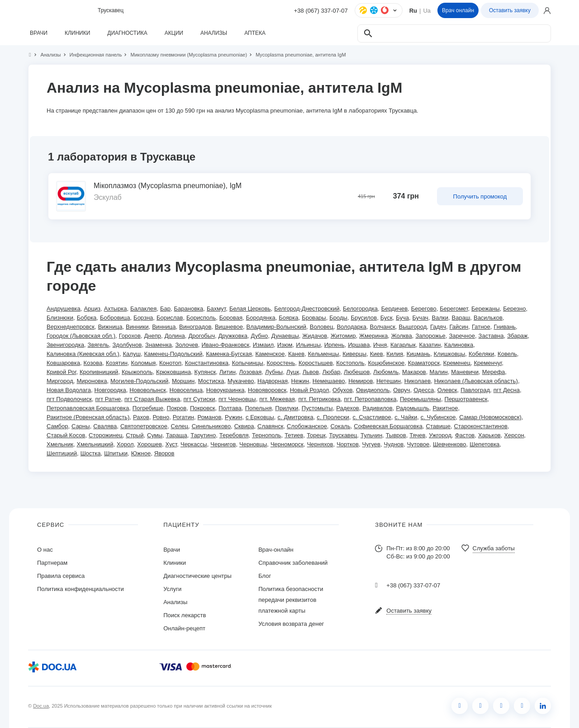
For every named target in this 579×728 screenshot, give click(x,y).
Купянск (205, 372)
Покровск (203, 408)
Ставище (438, 426)
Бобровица (115, 318)
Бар (165, 309)
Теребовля (234, 435)
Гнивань (505, 327)
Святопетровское (144, 426)
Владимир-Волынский (277, 327)
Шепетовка (484, 444)
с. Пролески (333, 417)
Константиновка (207, 363)
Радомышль (412, 408)
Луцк (293, 372)
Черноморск (287, 444)
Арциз (92, 309)
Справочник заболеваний (293, 563)
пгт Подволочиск (69, 399)
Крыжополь (137, 372)
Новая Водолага (69, 390)
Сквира (244, 426)
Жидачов (315, 336)
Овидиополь (373, 390)
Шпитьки (116, 453)
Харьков (489, 435)
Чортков (348, 444)
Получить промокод (480, 196)
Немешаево (329, 381)
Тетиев (294, 435)
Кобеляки (481, 354)
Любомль (386, 372)
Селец (180, 426)
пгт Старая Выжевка (152, 399)
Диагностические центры (197, 576)
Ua (427, 11)
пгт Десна (507, 390)
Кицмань (418, 354)
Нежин (300, 381)
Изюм (285, 345)
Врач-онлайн (276, 550)
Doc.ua (41, 706)
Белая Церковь (250, 309)
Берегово (424, 309)
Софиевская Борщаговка (388, 426)
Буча (402, 318)
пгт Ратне (108, 399)
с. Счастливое (372, 417)
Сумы (155, 435)
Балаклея (143, 309)
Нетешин (389, 381)
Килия (395, 354)
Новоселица (186, 390)
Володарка (351, 327)
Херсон (514, 435)
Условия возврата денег (291, 624)
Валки (440, 318)
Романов (210, 417)
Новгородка (110, 390)
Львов (311, 372)
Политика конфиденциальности (81, 589)
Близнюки (60, 318)
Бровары (314, 318)
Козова (93, 363)
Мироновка (92, 381)
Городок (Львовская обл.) (81, 336)
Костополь (350, 363)
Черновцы (253, 444)
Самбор (57, 426)
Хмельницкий (95, 444)
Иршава (359, 345)
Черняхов (320, 444)
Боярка (288, 318)
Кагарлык (403, 345)
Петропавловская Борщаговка (88, 408)
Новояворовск (267, 390)
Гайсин (459, 327)
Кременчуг (488, 363)
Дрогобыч (202, 336)
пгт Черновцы (237, 399)
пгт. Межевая (277, 399)
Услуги (172, 589)
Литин (228, 372)
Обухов (342, 390)
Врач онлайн (458, 10)
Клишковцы (450, 354)
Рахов (141, 417)
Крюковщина (173, 372)
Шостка (91, 453)
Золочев (186, 345)
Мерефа (494, 372)
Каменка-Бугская (229, 354)
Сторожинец (106, 435)
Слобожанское (307, 426)
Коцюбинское (387, 363)
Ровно (161, 417)
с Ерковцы (260, 417)
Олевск (447, 390)
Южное (141, 453)
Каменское (270, 354)
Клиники (175, 563)
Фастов (465, 435)
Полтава (230, 408)
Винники (137, 327)
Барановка (189, 309)
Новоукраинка (225, 390)
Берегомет (454, 309)
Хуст (171, 444)
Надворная (273, 381)
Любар (332, 372)
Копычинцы (248, 363)
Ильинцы (308, 345)
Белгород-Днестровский (307, 309)
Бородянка (261, 318)
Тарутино (203, 435)
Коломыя (144, 363)
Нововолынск (148, 390)
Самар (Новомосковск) (490, 417)
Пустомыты (317, 408)
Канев (296, 354)
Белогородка (360, 309)
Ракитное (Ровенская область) (88, 417)
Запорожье (430, 336)
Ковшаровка (63, 363)
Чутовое (418, 444)
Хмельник (60, 444)
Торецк (316, 435)
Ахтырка (116, 309)
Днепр (153, 336)
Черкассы (194, 444)
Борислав (170, 318)
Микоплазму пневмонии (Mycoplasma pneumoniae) (185, 55)
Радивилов (377, 408)
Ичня (380, 345)
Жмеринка (373, 336)
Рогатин (183, 417)
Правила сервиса (61, 576)
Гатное (481, 327)
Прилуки (287, 408)
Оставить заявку (510, 10)
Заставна (491, 336)
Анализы (47, 55)
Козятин (117, 363)
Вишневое (229, 327)
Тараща (177, 435)
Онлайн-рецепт (184, 628)
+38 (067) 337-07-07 (321, 11)
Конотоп (170, 363)
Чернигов (223, 444)
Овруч (401, 390)
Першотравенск (466, 399)
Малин (438, 372)
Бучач (420, 318)
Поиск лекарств (185, 615)
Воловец (322, 327)
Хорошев (149, 444)
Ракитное (445, 408)
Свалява (105, 426)
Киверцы (354, 354)
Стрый (135, 435)
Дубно (260, 336)
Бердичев (394, 309)
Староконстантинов (481, 426)
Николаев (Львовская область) (476, 381)
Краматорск (424, 363)
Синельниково (211, 426)
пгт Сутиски (199, 399)
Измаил (263, 345)
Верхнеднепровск (71, 327)
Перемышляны (420, 399)
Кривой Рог (61, 372)
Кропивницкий (99, 372)
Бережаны (486, 309)
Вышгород (413, 327)
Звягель (98, 345)
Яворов (164, 453)
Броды (338, 318)
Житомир (343, 336)
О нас (45, 550)
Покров (177, 408)
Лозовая (251, 372)
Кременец (457, 363)
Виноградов (195, 327)
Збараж (517, 336)
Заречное (462, 336)
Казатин (430, 345)
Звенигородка (65, 345)
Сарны (81, 426)
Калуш (132, 354)
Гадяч (438, 327)
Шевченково (450, 444)
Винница (164, 327)
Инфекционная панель (92, 55)
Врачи (172, 550)
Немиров (361, 381)
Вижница (110, 327)
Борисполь (201, 318)
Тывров (396, 435)
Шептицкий (62, 453)
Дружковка (233, 336)
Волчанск (383, 327)
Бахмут (216, 309)
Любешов (357, 372)
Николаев (418, 381)
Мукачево (241, 381)
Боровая (231, 318)
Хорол (125, 444)
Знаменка (159, 345)
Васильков (488, 318)
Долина (175, 336)
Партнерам (52, 563)
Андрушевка (64, 309)
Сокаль (340, 426)
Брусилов (364, 318)
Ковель (507, 354)
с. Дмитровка (295, 417)
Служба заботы (494, 548)
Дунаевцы (285, 336)
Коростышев (316, 363)
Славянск (270, 426)
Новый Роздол (310, 390)
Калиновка (459, 345)
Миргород (60, 381)
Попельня (259, 408)
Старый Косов (66, 435)
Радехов (348, 408)
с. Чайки (406, 417)
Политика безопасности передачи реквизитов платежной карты (291, 600)
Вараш (461, 318)
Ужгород (440, 435)
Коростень (281, 363)
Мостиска (211, 381)
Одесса (424, 390)
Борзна (143, 318)
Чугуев (371, 444)
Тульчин (371, 435)
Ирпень (335, 345)
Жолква (402, 336)
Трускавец (343, 435)
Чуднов (394, 444)
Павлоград (475, 390)
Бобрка (87, 318)
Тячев (417, 435)
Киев (377, 354)
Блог (265, 576)
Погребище (148, 408)
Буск (387, 318)
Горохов (130, 336)
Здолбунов (127, 345)
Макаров (414, 372)
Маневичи (465, 372)
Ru (413, 11)
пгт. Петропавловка (370, 399)
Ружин (233, 417)
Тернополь (266, 435)
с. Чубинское (438, 417)
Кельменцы (324, 354)
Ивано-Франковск (225, 345)
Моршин (183, 381)
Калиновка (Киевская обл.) (83, 354)
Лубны (274, 372)
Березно (514, 309)
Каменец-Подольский (173, 354)
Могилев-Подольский (139, 381)
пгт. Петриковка (319, 399)
